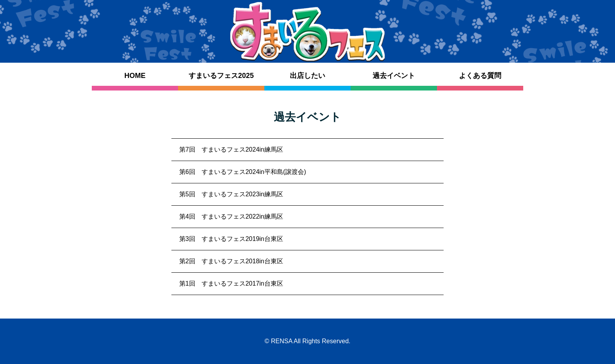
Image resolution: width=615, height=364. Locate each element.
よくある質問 (480, 76)
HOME (135, 76)
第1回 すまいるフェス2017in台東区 (231, 283)
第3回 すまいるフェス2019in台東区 (231, 239)
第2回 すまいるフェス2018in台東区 (231, 261)
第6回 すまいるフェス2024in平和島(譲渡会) (243, 172)
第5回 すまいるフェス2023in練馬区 (231, 194)
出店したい (307, 76)
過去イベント (394, 76)
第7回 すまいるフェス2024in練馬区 (231, 149)
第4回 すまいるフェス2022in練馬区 (231, 216)
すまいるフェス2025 (221, 76)
